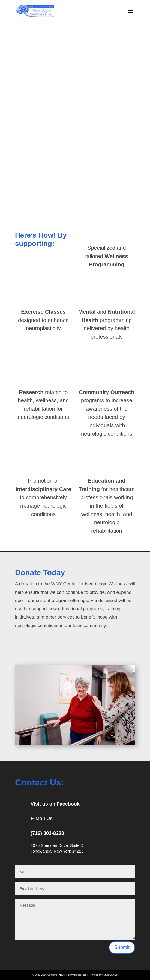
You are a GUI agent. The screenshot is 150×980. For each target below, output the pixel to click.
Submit (122, 947)
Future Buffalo (110, 975)
